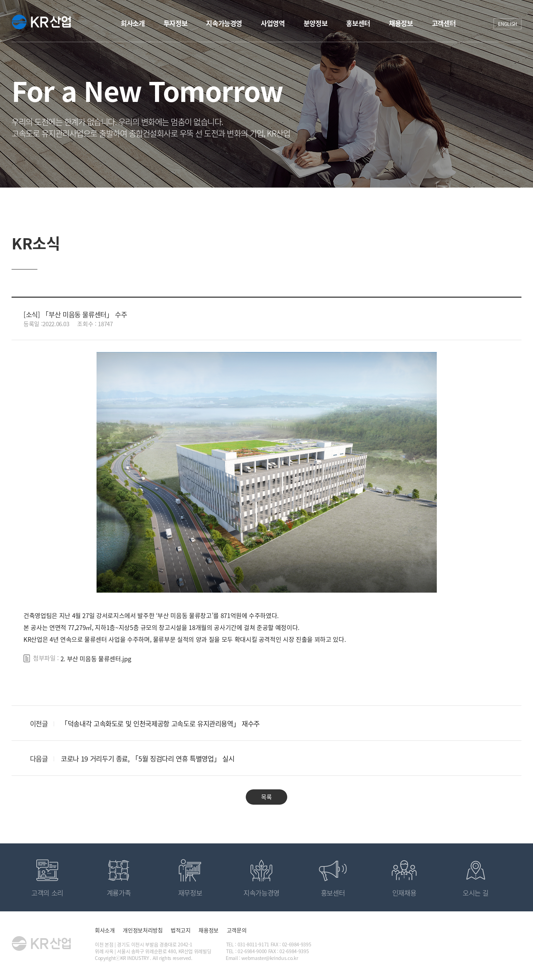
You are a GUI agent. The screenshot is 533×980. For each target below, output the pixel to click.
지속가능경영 (224, 23)
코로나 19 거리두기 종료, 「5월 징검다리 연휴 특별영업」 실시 (148, 759)
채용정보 (401, 23)
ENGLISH (508, 24)
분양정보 (316, 23)
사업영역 (273, 23)
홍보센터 (358, 23)
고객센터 (444, 23)
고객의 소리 (47, 893)
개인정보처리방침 (143, 930)
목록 (266, 797)
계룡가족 (119, 893)
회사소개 (133, 23)
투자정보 (176, 23)
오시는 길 (476, 893)
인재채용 (404, 893)
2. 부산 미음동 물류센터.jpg (96, 659)
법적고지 (181, 930)
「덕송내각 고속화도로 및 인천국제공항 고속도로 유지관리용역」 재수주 (160, 724)
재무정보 (190, 893)
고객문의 (237, 930)
